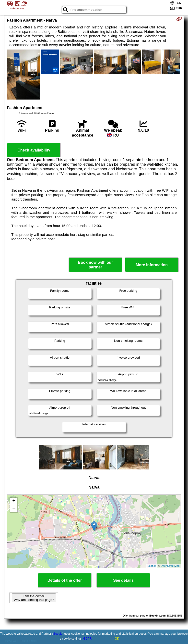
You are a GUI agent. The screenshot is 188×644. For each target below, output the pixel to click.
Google (58, 634)
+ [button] (14, 501)
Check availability (34, 150)
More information (152, 265)
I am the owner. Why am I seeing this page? (34, 598)
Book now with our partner (95, 265)
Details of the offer (65, 580)
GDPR (88, 639)
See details (123, 580)
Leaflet (152, 566)
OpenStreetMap (170, 566)
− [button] (14, 509)
